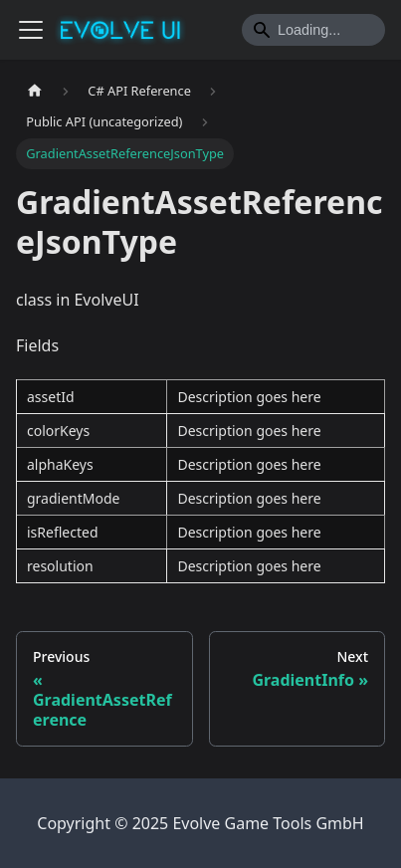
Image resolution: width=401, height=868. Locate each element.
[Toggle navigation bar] (31, 30)
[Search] (313, 30)
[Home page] (35, 91)
